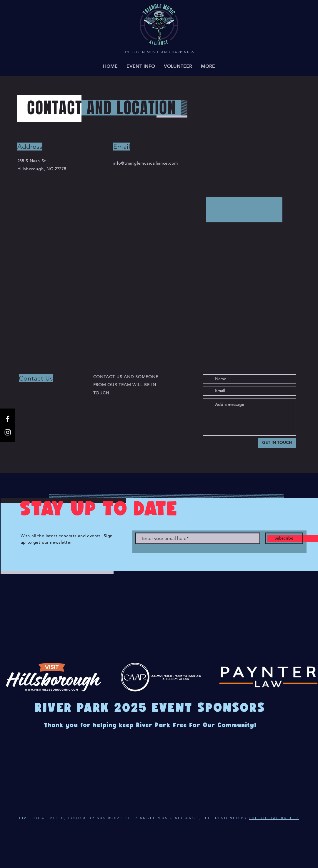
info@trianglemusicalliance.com (146, 163)
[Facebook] (8, 419)
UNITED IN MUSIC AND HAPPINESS (159, 52)
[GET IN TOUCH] (277, 443)
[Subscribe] (284, 538)
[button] (208, 66)
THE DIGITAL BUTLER (274, 818)
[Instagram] (8, 432)
